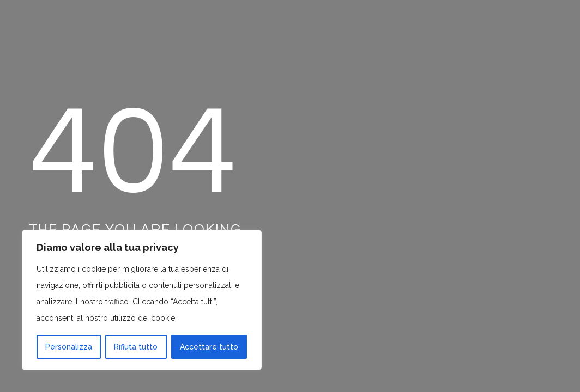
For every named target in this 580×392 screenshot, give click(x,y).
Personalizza (69, 347)
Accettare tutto (209, 347)
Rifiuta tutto (136, 347)
